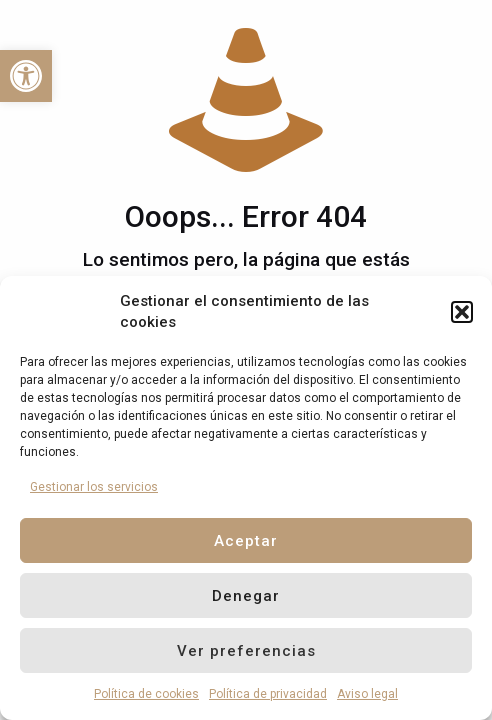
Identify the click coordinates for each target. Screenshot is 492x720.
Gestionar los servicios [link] (94, 487)
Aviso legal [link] (367, 694)
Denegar (246, 596)
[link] (26, 76)
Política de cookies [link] (146, 694)
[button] (462, 312)
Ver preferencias (246, 651)
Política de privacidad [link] (268, 694)
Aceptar (246, 541)
